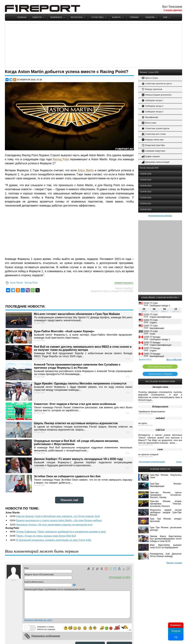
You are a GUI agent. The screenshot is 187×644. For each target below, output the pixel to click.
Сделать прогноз (173, 10)
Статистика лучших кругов (156, 128)
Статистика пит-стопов (154, 134)
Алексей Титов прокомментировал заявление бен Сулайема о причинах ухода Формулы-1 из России (77, 366)
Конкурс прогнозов (152, 89)
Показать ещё (69, 500)
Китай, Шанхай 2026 (149, 168)
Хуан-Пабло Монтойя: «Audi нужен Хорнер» (64, 331)
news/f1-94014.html (145, 457)
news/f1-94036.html (145, 425)
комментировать (124, 283)
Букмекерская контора (160, 216)
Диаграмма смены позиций (156, 162)
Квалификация (150, 117)
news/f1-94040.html (145, 402)
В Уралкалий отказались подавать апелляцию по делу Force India (54, 540)
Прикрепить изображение (46, 636)
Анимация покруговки (153, 151)
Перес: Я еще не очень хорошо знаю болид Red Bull (46, 536)
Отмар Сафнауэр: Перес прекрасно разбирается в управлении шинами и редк (61, 532)
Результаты (77, 17)
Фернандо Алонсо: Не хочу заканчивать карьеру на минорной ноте (54, 525)
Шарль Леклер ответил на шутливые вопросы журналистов (76, 423)
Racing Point (61, 159)
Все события (174, 359)
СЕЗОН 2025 (146, 180)
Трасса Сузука (150, 78)
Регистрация (176, 6)
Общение (150, 17)
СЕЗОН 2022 (146, 198)
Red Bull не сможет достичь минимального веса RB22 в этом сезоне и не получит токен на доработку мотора (83, 348)
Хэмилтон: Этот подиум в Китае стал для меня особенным (75, 404)
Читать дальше (174, 563)
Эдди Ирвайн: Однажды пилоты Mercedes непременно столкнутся (80, 383)
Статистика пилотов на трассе (157, 84)
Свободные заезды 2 (153, 106)
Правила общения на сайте (38, 620)
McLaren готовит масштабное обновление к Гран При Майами (77, 314)
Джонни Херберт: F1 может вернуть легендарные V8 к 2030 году (78, 459)
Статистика (97, 17)
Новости (37, 17)
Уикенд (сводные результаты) (157, 95)
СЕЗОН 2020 (146, 209)
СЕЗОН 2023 (146, 192)
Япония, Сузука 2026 (149, 72)
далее (179, 462)
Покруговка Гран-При (153, 145)
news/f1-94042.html (145, 414)
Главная (22, 17)
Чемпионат (56, 17)
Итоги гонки (149, 123)
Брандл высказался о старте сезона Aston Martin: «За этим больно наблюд (59, 520)
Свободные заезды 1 (153, 100)
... (130, 629)
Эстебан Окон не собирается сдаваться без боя (67, 476)
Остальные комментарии (152, 462)
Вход (165, 6)
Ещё (165, 17)
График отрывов (151, 156)
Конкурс (117, 17)
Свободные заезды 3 (153, 112)
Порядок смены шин (153, 140)
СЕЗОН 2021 (146, 204)
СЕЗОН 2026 (146, 174)
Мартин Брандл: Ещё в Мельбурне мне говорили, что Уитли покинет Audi (58, 516)
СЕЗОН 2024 (146, 186)
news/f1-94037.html (145, 445)
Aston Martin (86, 170)
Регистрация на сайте (120, 577)
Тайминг (134, 17)
